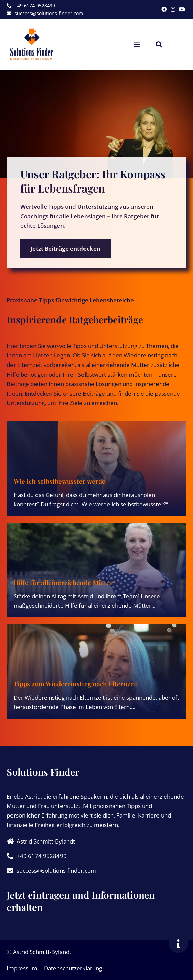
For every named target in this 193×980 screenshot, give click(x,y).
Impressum (22, 968)
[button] (137, 44)
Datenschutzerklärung (73, 968)
